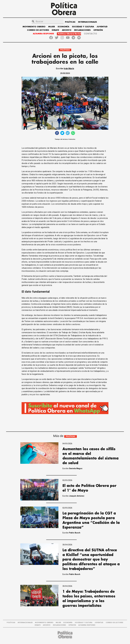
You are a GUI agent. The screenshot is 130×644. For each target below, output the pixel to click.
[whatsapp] (73, 133)
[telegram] (68, 133)
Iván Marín (69, 69)
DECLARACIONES (82, 30)
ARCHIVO (67, 30)
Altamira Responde (87, 625)
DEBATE (55, 30)
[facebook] (57, 133)
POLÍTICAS (70, 22)
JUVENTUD (102, 27)
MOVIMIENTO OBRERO (34, 27)
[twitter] (62, 133)
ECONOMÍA (63, 27)
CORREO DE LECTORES (38, 30)
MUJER (52, 27)
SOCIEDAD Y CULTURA (83, 27)
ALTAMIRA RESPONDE (43, 34)
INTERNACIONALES (87, 22)
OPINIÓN (98, 30)
